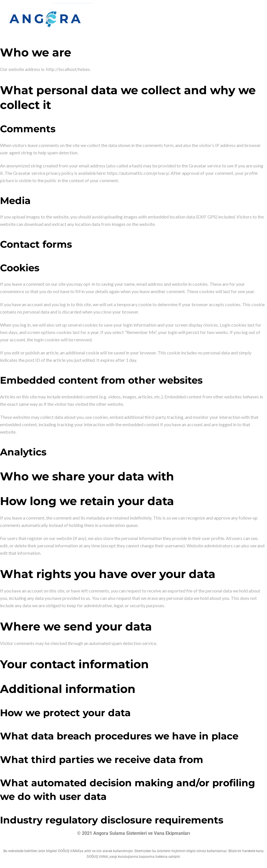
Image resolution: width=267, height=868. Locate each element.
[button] (48, 19)
